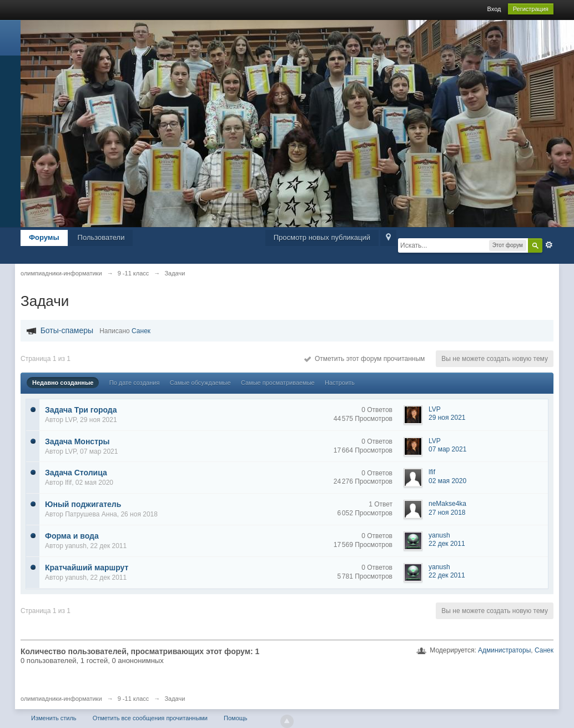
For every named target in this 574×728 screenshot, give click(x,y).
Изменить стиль (54, 718)
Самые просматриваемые (278, 383)
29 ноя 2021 (447, 418)
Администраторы (504, 650)
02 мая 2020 (447, 481)
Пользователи (101, 237)
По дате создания (135, 383)
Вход (494, 9)
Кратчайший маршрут (87, 568)
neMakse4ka (447, 504)
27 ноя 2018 (447, 513)
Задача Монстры (77, 441)
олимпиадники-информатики (61, 699)
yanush (76, 546)
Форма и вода (72, 536)
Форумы (44, 237)
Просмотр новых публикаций (322, 237)
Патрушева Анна (91, 514)
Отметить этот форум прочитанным (364, 359)
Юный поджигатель (83, 504)
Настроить (340, 383)
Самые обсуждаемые (200, 383)
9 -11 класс (134, 699)
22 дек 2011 (447, 544)
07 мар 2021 (447, 449)
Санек (141, 331)
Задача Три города (81, 410)
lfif (68, 483)
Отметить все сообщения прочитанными (150, 718)
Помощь (236, 718)
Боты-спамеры (67, 330)
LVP (71, 420)
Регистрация (531, 9)
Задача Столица (76, 473)
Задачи (175, 699)
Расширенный (549, 245)
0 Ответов (377, 410)
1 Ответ (381, 504)
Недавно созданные (63, 383)
